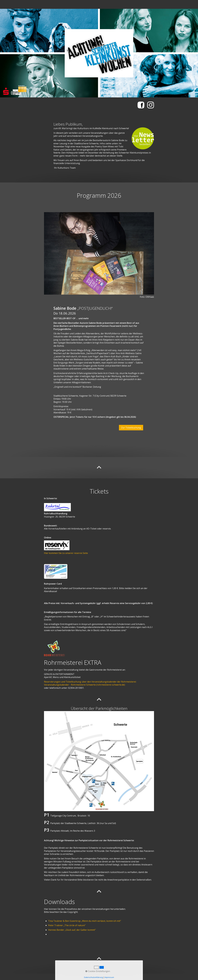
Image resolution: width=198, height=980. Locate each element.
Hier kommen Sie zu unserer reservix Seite (66, 553)
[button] (131, 428)
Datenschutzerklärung (93, 977)
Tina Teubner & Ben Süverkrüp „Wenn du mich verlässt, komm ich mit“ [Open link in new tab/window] (85, 921)
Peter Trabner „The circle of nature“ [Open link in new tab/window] (67, 925)
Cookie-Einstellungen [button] (98, 971)
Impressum (109, 977)
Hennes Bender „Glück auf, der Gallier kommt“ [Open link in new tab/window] (72, 930)
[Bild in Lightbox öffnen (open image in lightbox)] (99, 253)
